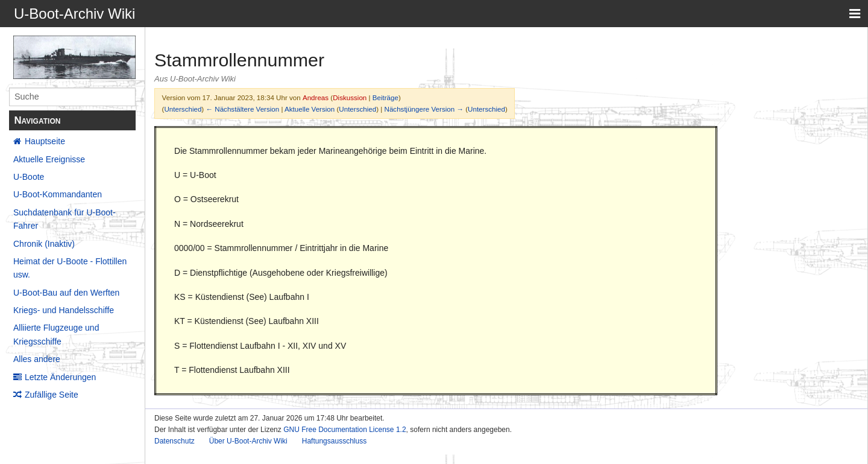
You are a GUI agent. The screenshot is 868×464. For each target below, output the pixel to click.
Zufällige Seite (52, 395)
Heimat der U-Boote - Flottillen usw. (70, 268)
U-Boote (29, 177)
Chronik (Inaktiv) (44, 244)
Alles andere (37, 359)
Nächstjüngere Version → (424, 109)
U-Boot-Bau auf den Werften (66, 293)
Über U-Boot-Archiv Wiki (248, 441)
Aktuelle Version (310, 109)
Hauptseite (45, 141)
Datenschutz (175, 441)
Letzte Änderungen (60, 377)
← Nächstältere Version (242, 109)
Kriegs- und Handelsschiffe (64, 310)
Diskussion (350, 97)
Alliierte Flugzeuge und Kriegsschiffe (56, 334)
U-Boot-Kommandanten (58, 194)
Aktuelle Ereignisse (49, 159)
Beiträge (385, 97)
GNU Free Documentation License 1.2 (344, 430)
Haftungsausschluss (334, 441)
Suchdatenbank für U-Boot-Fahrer (64, 219)
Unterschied (183, 109)
